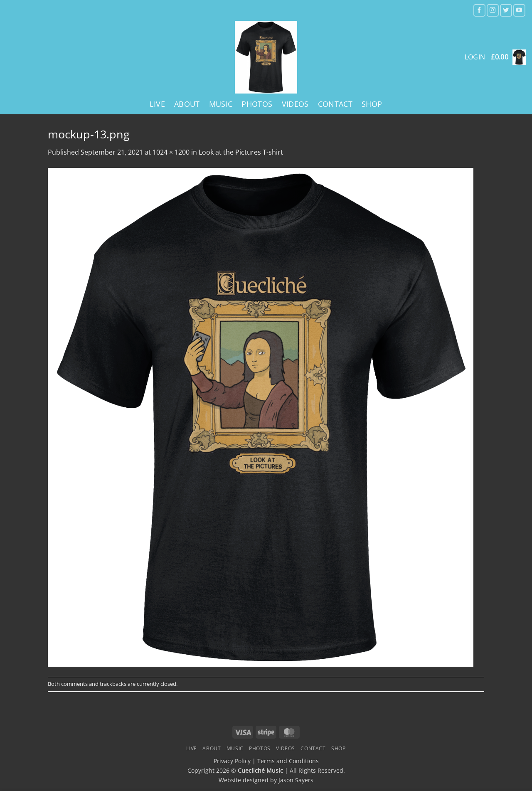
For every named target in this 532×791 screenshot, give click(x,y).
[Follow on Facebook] (479, 10)
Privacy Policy (232, 761)
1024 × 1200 (171, 152)
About (187, 104)
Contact (335, 104)
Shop (372, 104)
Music (221, 104)
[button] (508, 57)
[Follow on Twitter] (506, 10)
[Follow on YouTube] (519, 10)
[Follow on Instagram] (493, 10)
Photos (257, 104)
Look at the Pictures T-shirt (241, 152)
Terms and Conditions (288, 761)
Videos (295, 104)
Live (157, 104)
